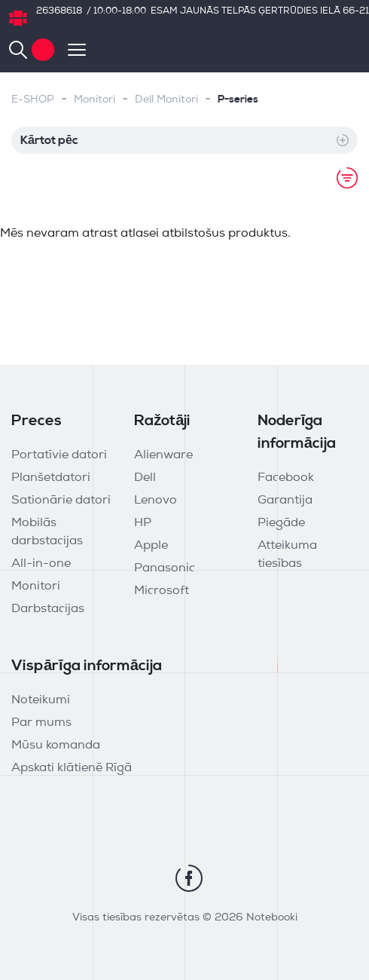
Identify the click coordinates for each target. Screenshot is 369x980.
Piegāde (281, 523)
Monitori (95, 100)
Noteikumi (41, 700)
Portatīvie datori (59, 455)
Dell (145, 478)
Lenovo (156, 501)
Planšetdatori (51, 478)
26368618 (59, 11)
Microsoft (162, 591)
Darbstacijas (48, 609)
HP (143, 523)
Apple (151, 546)
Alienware (163, 455)
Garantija (285, 501)
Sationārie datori (61, 501)
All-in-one (41, 564)
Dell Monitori (166, 100)
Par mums (41, 723)
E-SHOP (33, 100)
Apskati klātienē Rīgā (72, 768)
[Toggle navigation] (70, 50)
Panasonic (165, 568)
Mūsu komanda (56, 746)
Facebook (286, 478)
